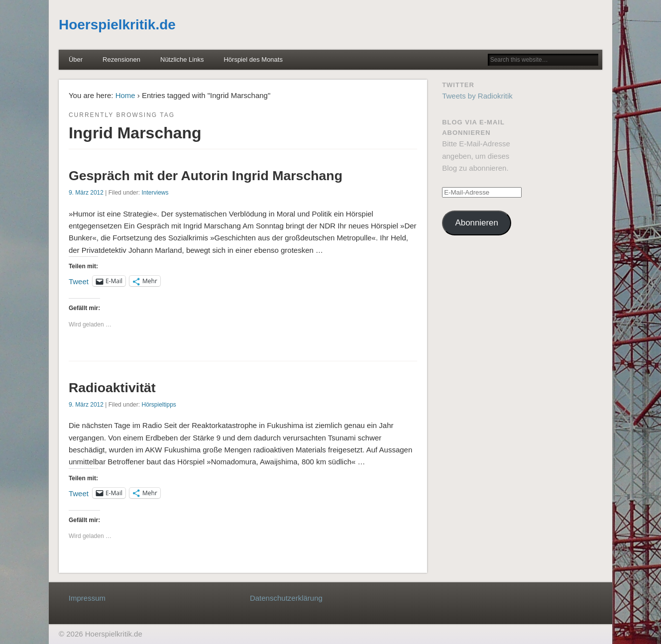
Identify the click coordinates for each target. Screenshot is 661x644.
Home (125, 95)
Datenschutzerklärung (286, 598)
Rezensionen (121, 59)
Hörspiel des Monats (253, 59)
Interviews (155, 193)
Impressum (87, 598)
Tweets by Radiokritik (477, 96)
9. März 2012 (86, 193)
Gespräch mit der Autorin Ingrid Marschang (206, 176)
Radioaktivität (112, 388)
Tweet (79, 281)
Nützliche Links (182, 59)
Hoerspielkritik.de (117, 25)
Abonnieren (477, 223)
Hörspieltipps (159, 405)
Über (76, 59)
